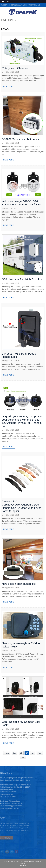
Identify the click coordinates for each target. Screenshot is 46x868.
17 (27, 753)
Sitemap (23, 866)
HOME (4, 20)
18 (33, 753)
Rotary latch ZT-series (15, 68)
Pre (15, 753)
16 (21, 753)
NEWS (11, 20)
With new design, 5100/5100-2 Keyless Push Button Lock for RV (22, 203)
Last (23, 757)
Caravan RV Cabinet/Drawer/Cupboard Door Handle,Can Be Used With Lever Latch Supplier (21, 506)
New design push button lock (19, 584)
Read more (8, 86)
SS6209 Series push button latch (21, 139)
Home (7, 753)
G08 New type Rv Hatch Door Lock (23, 279)
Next (40, 753)
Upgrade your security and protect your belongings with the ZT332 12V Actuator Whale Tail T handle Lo (22, 421)
